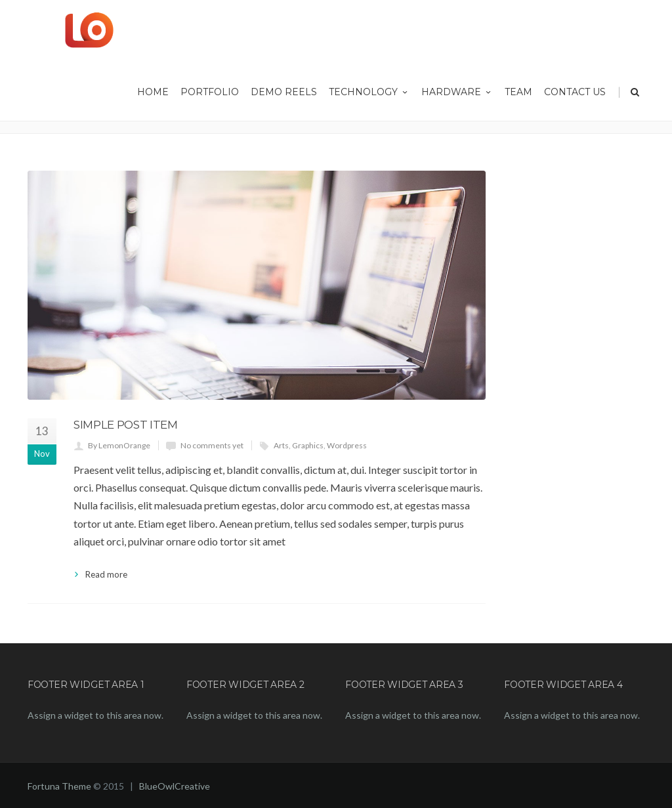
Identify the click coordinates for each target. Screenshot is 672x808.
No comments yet (212, 445)
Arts (281, 445)
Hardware (457, 92)
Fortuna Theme (59, 786)
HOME (153, 92)
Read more (106, 574)
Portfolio (210, 92)
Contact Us (575, 92)
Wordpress (347, 445)
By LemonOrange (119, 445)
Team (518, 92)
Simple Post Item (126, 425)
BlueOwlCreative (175, 786)
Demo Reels (284, 92)
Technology (369, 92)
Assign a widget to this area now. (95, 715)
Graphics (308, 445)
